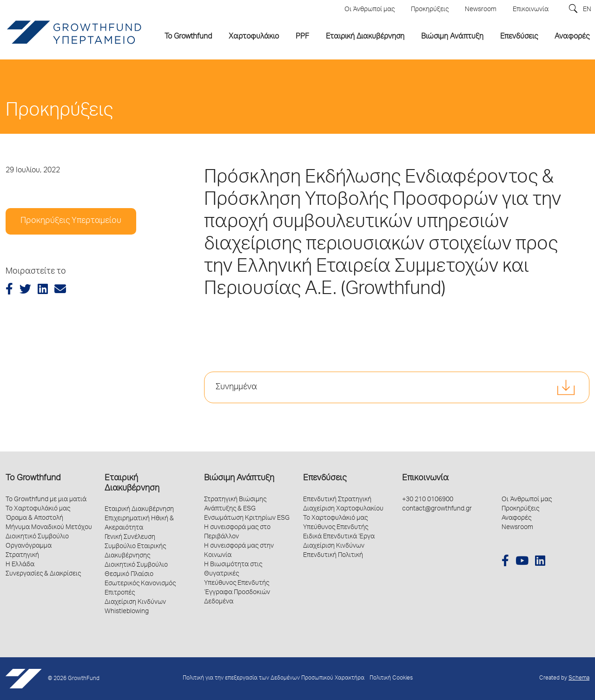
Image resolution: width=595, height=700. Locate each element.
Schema (579, 678)
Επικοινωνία (425, 478)
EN (587, 10)
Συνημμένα (236, 387)
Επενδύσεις (325, 478)
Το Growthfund (33, 478)
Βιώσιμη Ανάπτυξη (239, 478)
